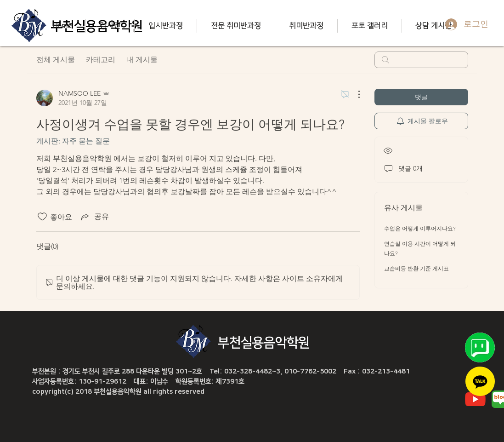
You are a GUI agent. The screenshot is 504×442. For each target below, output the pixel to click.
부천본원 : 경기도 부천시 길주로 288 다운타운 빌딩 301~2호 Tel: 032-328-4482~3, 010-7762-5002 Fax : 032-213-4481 (221, 371)
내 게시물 (142, 60)
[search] (421, 60)
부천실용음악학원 (264, 343)
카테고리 (101, 60)
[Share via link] (94, 217)
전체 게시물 (56, 60)
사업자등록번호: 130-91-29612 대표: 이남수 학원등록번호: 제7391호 (138, 382)
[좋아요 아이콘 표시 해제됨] (42, 217)
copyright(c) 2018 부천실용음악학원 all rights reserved (118, 392)
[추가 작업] (354, 94)
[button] (110, 26)
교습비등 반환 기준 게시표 (416, 268)
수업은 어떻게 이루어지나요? (420, 228)
